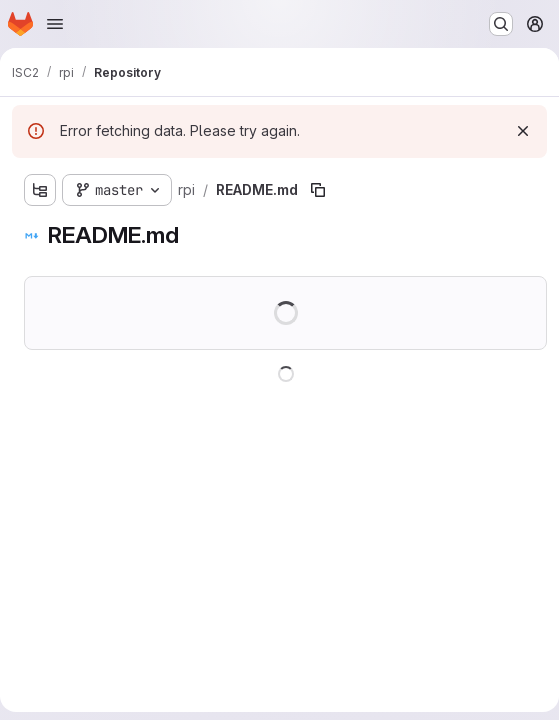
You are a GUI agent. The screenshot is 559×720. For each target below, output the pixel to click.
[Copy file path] (318, 190)
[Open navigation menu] (55, 24)
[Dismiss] (523, 131)
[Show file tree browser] (40, 190)
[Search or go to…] (501, 24)
